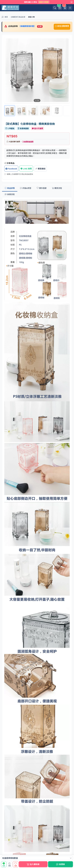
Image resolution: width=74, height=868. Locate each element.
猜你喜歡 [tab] (42, 188)
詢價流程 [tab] (10, 194)
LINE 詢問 (26, 169)
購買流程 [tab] (57, 188)
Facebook (11, 169)
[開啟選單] (70, 8)
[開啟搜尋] (55, 8)
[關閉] (72, 2)
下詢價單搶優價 (28, 141)
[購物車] (65, 8)
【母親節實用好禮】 (27, 26)
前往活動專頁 (62, 26)
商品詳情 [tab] (10, 188)
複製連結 (40, 169)
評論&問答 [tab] (26, 188)
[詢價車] (60, 8)
